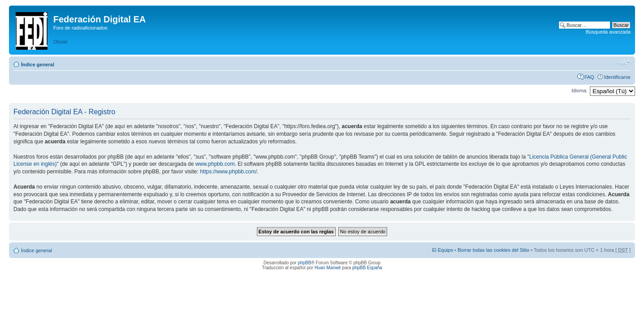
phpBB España (367, 268)
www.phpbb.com (215, 164)
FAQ (589, 77)
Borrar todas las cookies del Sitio (493, 250)
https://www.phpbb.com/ (228, 172)
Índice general (38, 65)
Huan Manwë (328, 268)
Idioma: (580, 90)
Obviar (60, 42)
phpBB (304, 263)
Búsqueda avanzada (608, 32)
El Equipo (442, 250)
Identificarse (617, 77)
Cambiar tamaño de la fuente (624, 63)
